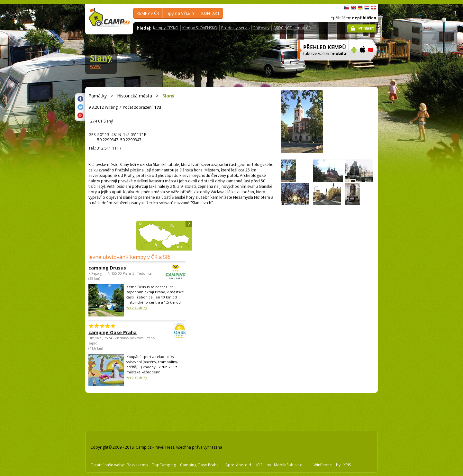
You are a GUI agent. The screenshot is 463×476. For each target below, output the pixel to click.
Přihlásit (366, 28)
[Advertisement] (405, 197)
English (353, 8)
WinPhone (323, 465)
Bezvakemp (137, 465)
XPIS (347, 465)
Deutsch (360, 8)
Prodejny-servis (235, 28)
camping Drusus (119, 268)
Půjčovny (261, 28)
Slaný (101, 58)
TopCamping (164, 465)
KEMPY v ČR (148, 13)
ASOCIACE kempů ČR (292, 28)
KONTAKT (210, 13)
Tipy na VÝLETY (180, 13)
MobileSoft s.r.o (289, 465)
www (95, 66)
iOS (259, 465)
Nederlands (367, 8)
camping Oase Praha (119, 332)
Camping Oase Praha (199, 465)
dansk (374, 8)
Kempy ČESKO (166, 28)
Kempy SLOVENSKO (200, 28)
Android (244, 465)
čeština (347, 8)
